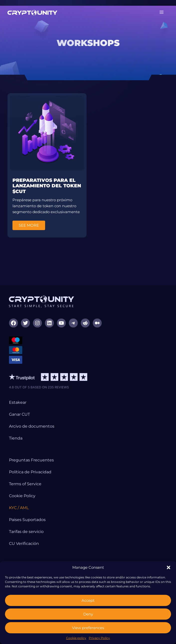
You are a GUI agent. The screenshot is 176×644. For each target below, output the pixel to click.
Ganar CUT (19, 414)
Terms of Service (25, 484)
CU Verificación (24, 543)
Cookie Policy (22, 496)
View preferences (88, 628)
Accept (88, 600)
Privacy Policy (99, 638)
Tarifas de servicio (26, 532)
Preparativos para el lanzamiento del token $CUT (47, 186)
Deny (88, 614)
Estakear (18, 402)
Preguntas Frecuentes (31, 460)
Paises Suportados (27, 520)
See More (29, 225)
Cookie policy (76, 638)
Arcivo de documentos (32, 426)
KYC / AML (19, 508)
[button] (169, 567)
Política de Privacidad (30, 472)
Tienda (16, 438)
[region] (88, 43)
